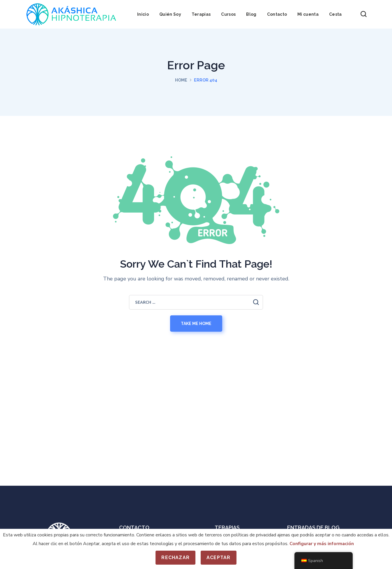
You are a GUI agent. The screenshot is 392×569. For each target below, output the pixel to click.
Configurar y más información (322, 544)
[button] (363, 14)
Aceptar (218, 557)
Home (181, 80)
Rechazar (175, 557)
